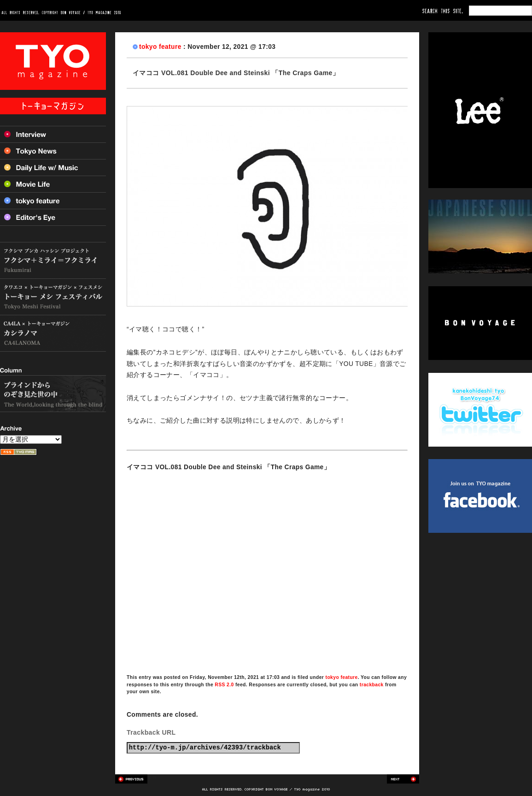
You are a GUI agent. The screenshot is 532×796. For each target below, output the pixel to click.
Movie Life (53, 184)
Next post (403, 779)
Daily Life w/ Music (53, 167)
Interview (53, 134)
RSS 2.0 (224, 685)
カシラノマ (53, 333)
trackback (372, 685)
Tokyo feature (53, 200)
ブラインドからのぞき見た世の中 (53, 394)
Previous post (131, 779)
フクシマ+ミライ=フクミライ (53, 260)
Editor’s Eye (53, 217)
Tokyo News (53, 151)
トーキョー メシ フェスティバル (53, 297)
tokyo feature (160, 47)
